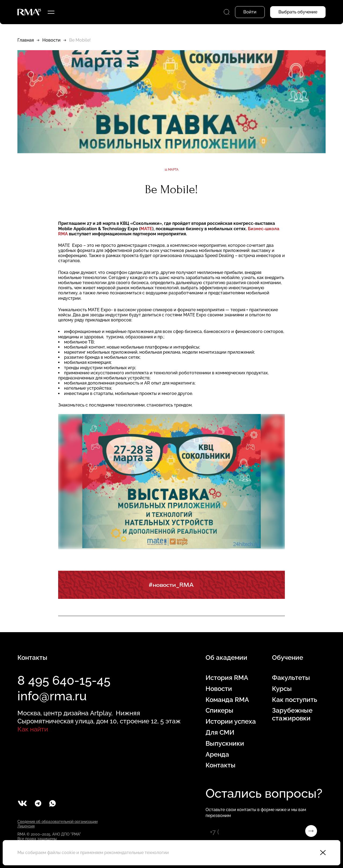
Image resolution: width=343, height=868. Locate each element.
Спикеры (219, 710)
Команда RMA (227, 700)
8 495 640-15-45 (64, 680)
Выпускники (225, 744)
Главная (26, 40)
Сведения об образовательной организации (57, 822)
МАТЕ (146, 229)
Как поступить (294, 700)
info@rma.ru (52, 696)
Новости (51, 40)
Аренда (217, 755)
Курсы (282, 689)
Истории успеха (231, 721)
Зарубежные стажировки (292, 714)
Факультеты (291, 678)
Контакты (221, 765)
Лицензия (26, 826)
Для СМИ (220, 733)
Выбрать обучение (298, 12)
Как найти (33, 729)
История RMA (227, 678)
